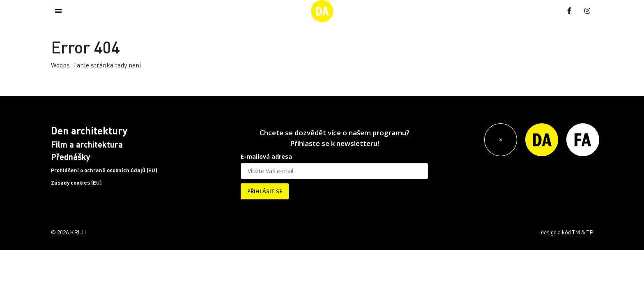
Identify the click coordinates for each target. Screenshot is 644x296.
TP (590, 232)
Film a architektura (87, 144)
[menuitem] (551, 10)
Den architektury (89, 131)
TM (576, 232)
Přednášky (71, 157)
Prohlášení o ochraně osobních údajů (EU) (104, 170)
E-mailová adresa (266, 156)
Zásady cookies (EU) (76, 183)
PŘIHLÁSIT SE (265, 191)
